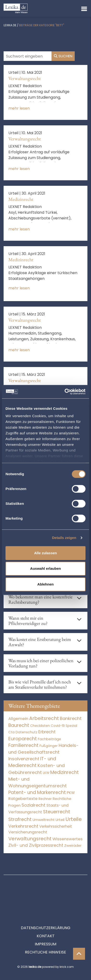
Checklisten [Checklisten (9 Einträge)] (40, 726)
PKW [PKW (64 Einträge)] (71, 793)
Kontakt (46, 914)
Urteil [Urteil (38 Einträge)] (60, 820)
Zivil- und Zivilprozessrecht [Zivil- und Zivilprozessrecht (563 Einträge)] (36, 845)
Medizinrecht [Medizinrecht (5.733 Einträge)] (65, 772)
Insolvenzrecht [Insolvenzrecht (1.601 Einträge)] (24, 759)
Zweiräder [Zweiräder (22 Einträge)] (73, 846)
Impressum (45, 923)
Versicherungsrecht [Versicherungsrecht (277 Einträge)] (28, 832)
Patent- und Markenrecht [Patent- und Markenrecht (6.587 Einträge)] (37, 792)
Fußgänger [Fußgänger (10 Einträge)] (49, 746)
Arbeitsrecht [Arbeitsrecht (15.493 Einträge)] (44, 718)
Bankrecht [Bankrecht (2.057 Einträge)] (71, 718)
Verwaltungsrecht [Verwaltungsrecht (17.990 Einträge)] (30, 839)
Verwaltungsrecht (25, 78)
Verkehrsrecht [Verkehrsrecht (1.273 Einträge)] (23, 826)
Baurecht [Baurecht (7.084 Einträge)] (19, 725)
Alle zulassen (45, 553)
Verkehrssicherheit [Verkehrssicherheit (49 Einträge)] (56, 826)
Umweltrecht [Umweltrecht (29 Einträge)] (44, 820)
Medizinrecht (21, 199)
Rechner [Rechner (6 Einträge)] (45, 799)
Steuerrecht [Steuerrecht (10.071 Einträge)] (57, 812)
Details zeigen (64, 538)
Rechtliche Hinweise (45, 931)
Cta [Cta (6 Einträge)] (11, 732)
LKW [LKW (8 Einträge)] (46, 773)
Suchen (63, 56)
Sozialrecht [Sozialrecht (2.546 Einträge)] (34, 805)
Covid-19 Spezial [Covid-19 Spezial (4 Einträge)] (64, 726)
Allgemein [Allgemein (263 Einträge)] (18, 719)
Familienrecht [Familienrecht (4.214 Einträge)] (23, 745)
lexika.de (10, 25)
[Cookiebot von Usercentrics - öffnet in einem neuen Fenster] (65, 392)
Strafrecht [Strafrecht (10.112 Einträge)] (20, 819)
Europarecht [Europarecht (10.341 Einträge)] (23, 739)
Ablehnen (45, 584)
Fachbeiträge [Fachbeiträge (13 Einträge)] (49, 739)
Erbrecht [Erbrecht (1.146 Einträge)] (47, 732)
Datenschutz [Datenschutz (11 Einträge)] (26, 732)
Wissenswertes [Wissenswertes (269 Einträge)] (68, 839)
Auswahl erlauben (45, 568)
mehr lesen (19, 108)
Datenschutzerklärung (46, 906)
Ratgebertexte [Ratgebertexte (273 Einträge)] (23, 799)
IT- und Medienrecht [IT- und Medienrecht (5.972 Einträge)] (32, 762)
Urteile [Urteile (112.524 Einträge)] (74, 819)
